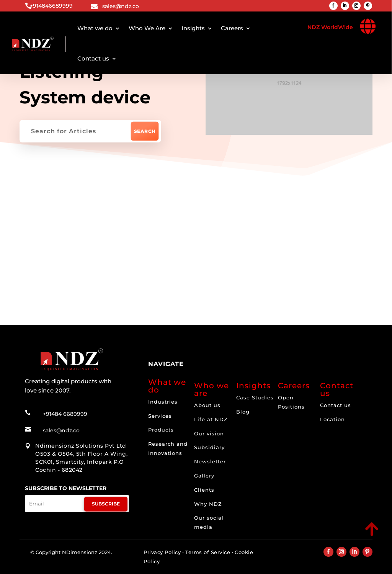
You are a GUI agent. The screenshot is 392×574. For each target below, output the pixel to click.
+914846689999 (51, 6)
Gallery (204, 476)
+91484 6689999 (65, 406)
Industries (163, 402)
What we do (95, 28)
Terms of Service (208, 552)
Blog (243, 412)
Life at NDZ (211, 419)
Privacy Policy (162, 552)
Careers (232, 28)
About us (207, 405)
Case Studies (255, 397)
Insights (193, 28)
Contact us (93, 58)
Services (160, 416)
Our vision (209, 433)
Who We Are (147, 28)
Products (161, 430)
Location (332, 419)
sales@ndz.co (121, 6)
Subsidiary (209, 447)
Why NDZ (208, 504)
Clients (204, 490)
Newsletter (210, 461)
